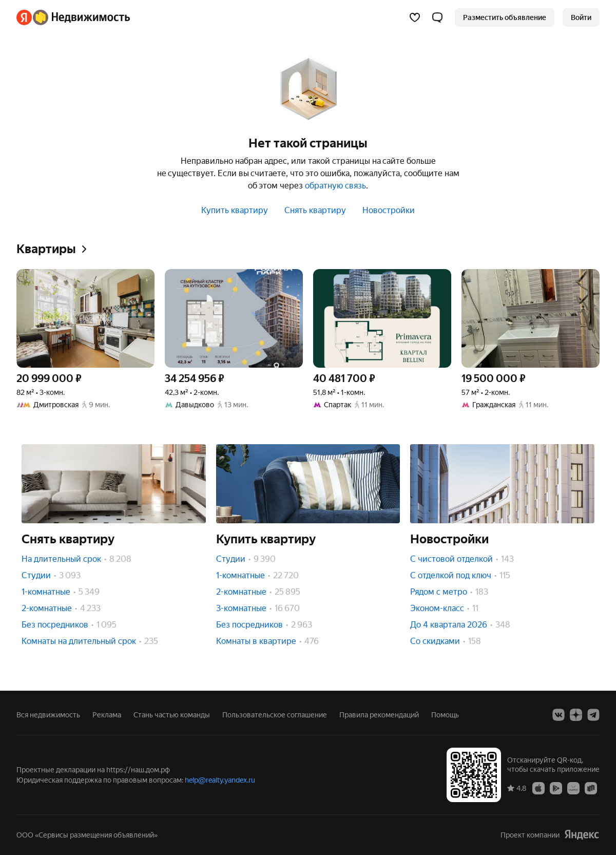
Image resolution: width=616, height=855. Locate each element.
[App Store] (538, 788)
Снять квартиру (315, 210)
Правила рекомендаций (379, 715)
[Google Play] (556, 788)
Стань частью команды (172, 715)
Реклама (107, 715)
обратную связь (335, 186)
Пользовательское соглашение (275, 715)
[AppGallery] (573, 788)
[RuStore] (591, 788)
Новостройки (389, 210)
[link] (581, 17)
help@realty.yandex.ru (220, 780)
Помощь (445, 715)
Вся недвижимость (48, 715)
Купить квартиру (235, 210)
